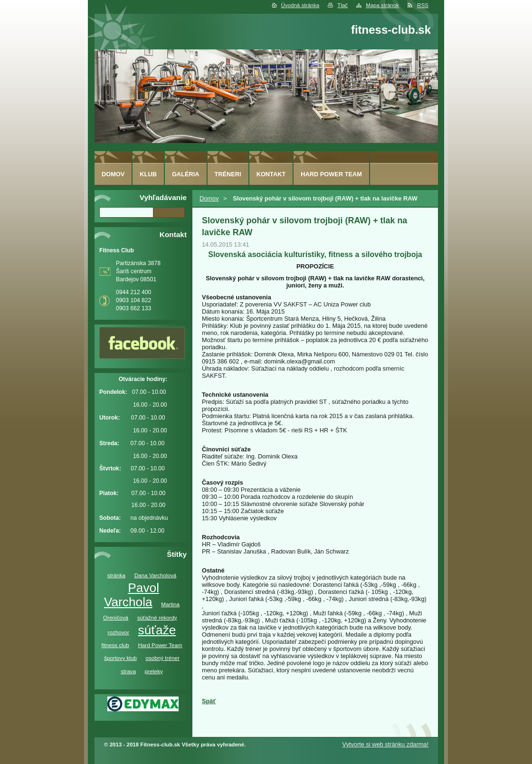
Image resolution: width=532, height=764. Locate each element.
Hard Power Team (160, 645)
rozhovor (119, 632)
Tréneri (228, 174)
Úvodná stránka (300, 5)
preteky (154, 671)
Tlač (342, 5)
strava (128, 671)
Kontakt (271, 174)
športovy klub (120, 658)
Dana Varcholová (156, 575)
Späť (209, 701)
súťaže (157, 630)
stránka (116, 575)
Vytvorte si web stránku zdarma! (385, 744)
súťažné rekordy (157, 617)
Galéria (186, 174)
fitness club (115, 645)
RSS (423, 5)
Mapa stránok (382, 5)
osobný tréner (163, 658)
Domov (209, 198)
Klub (148, 174)
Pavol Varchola (132, 595)
